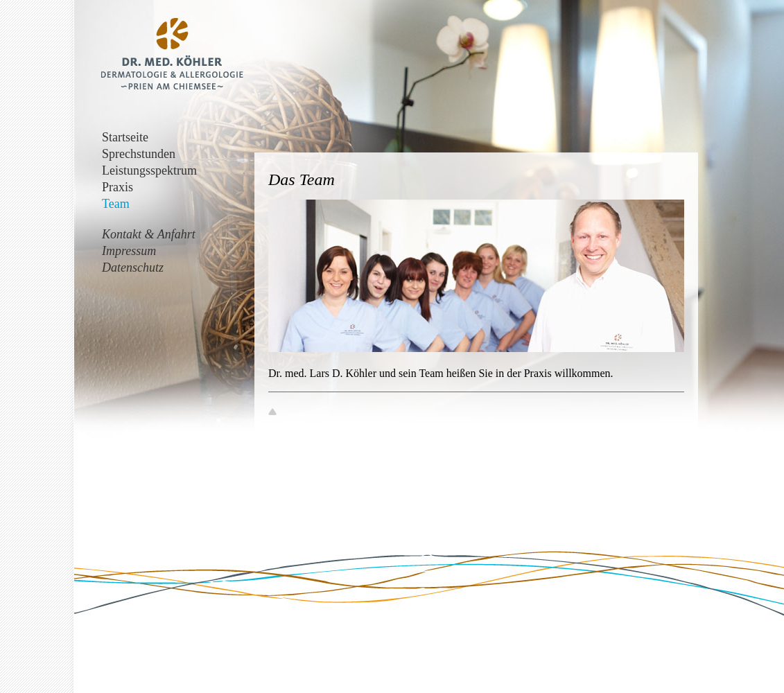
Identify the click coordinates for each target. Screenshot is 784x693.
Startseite (125, 137)
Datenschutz (133, 267)
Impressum (129, 251)
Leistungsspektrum (149, 170)
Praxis (117, 187)
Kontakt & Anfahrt (149, 234)
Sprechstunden (139, 154)
